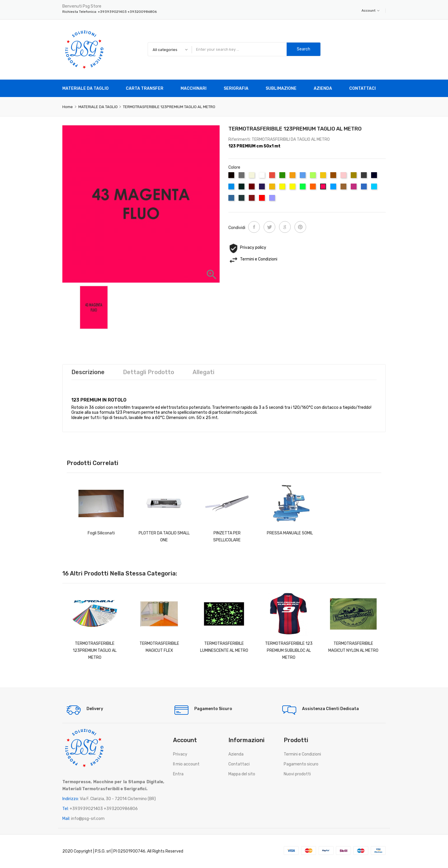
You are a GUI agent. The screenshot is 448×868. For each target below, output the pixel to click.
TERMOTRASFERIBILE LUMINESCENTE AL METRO (224, 647)
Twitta (269, 227)
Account (371, 10)
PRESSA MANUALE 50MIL (290, 533)
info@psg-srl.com (88, 819)
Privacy (180, 754)
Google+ (285, 227)
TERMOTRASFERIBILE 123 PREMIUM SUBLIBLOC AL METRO (289, 650)
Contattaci (239, 764)
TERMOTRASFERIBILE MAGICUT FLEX (159, 647)
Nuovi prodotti (297, 774)
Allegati (203, 372)
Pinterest (300, 227)
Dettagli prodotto (149, 372)
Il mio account (186, 764)
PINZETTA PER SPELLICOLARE (227, 537)
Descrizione (88, 372)
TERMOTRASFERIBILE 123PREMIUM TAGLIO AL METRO (95, 650)
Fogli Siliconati (101, 533)
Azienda (236, 754)
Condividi (254, 227)
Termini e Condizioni (302, 754)
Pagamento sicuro (301, 764)
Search (304, 49)
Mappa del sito (242, 774)
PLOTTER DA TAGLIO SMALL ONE (164, 537)
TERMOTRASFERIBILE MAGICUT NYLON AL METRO (353, 647)
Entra (178, 774)
